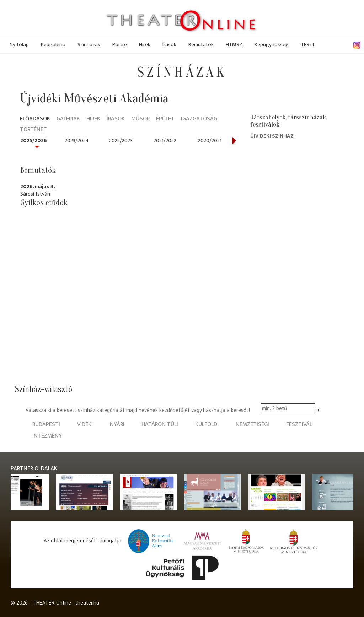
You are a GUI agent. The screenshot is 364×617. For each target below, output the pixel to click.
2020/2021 (210, 141)
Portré (120, 45)
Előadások (35, 119)
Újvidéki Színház (272, 136)
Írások (169, 45)
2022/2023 (121, 141)
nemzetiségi (252, 425)
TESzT (308, 45)
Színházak (89, 45)
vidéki (85, 425)
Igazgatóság (199, 119)
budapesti (46, 425)
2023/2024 (77, 141)
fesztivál (299, 425)
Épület (165, 119)
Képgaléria (53, 45)
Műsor (140, 119)
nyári (117, 425)
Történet (33, 130)
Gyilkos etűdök (44, 203)
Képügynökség (272, 45)
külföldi (207, 425)
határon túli (160, 425)
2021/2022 (165, 141)
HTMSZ (234, 45)
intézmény (47, 436)
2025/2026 (34, 141)
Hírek (145, 45)
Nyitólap (19, 45)
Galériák (68, 119)
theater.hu (87, 603)
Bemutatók (201, 45)
